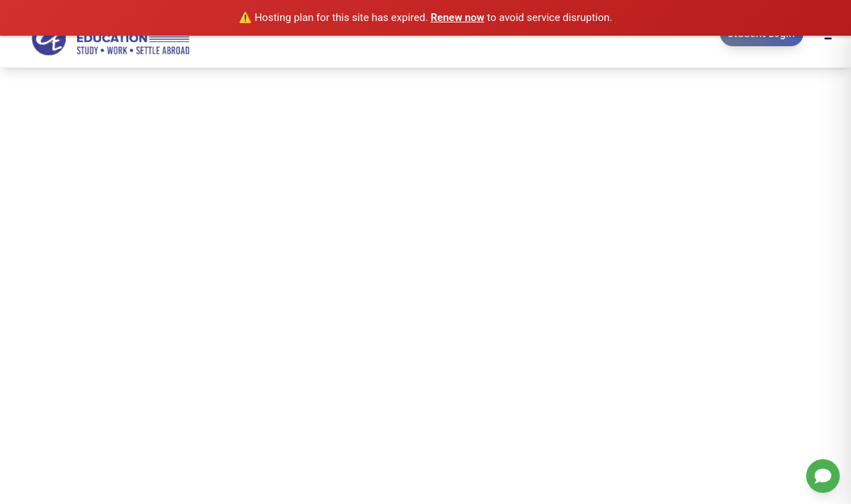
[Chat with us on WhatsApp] (823, 476)
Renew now (458, 17)
